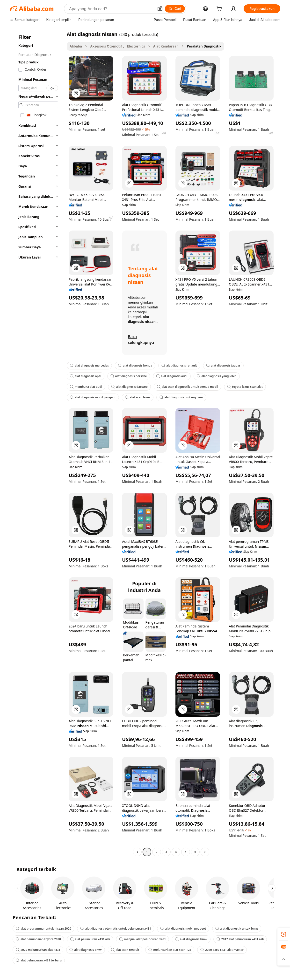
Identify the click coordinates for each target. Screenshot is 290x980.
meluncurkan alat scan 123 (170, 950)
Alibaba (76, 46)
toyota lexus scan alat (245, 387)
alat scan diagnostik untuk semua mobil (188, 387)
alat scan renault (125, 950)
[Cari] (175, 9)
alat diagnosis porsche (129, 376)
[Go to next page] (205, 852)
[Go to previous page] (137, 852)
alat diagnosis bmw (191, 939)
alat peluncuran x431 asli (90, 939)
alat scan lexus (138, 397)
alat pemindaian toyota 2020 (38, 939)
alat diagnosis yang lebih (217, 376)
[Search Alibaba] (111, 9)
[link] (284, 934)
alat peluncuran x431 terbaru (39, 960)
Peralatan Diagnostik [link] (204, 46)
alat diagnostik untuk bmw (237, 929)
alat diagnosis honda (135, 365)
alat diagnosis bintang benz (181, 397)
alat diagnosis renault (179, 365)
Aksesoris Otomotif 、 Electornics (118, 46)
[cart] (220, 9)
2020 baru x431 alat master (222, 950)
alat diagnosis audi (172, 376)
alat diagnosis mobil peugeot (93, 397)
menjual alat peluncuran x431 (142, 939)
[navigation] (37, 444)
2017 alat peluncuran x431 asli (240, 939)
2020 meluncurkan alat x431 (38, 950)
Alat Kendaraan (166, 46)
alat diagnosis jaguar (223, 365)
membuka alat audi (86, 387)
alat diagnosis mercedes (89, 365)
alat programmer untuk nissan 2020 (43, 929)
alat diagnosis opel (86, 376)
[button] (160, 9)
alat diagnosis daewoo (129, 387)
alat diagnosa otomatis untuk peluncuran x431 (116, 929)
